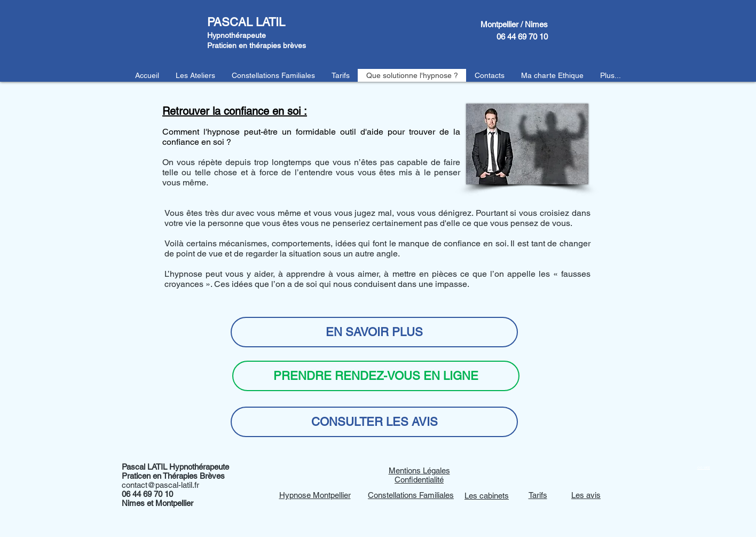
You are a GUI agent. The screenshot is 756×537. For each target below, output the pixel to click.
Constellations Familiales (411, 495)
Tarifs (538, 495)
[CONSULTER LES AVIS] (374, 422)
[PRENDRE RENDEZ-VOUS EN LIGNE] (376, 376)
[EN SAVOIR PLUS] (374, 332)
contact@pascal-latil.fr (160, 485)
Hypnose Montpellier (315, 495)
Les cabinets (487, 496)
